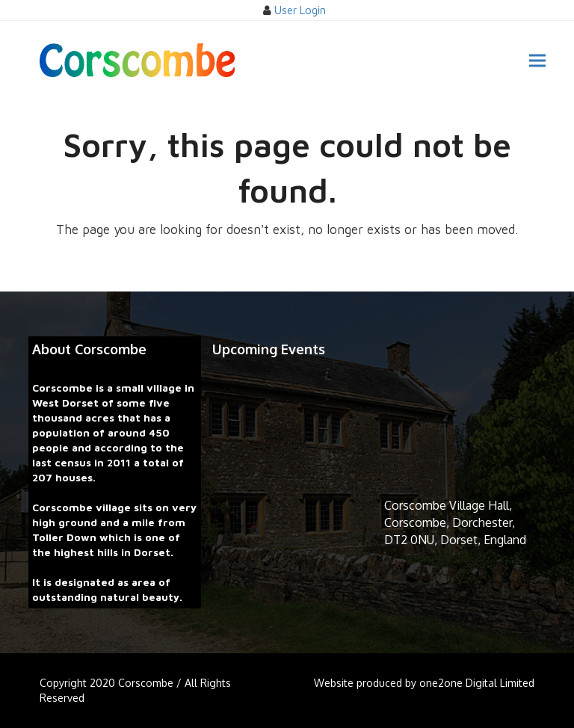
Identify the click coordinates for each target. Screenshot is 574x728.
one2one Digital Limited (477, 683)
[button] (537, 60)
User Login (300, 10)
